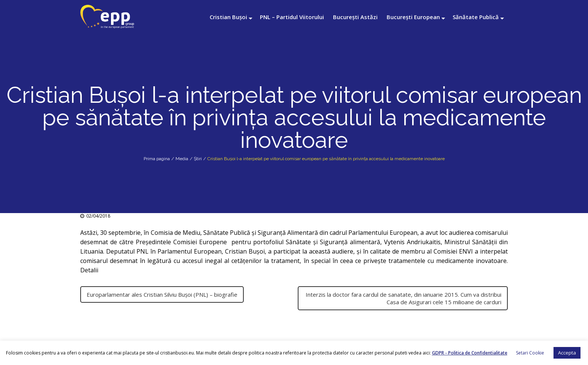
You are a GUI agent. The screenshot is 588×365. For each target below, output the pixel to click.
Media (182, 159)
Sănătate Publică (476, 17)
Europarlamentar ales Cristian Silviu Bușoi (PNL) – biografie (162, 294)
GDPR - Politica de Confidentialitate (470, 353)
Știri (198, 159)
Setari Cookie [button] (530, 353)
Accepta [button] (567, 353)
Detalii (90, 270)
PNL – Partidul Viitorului (292, 17)
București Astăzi (355, 17)
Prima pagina (157, 159)
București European (413, 17)
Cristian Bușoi (228, 17)
